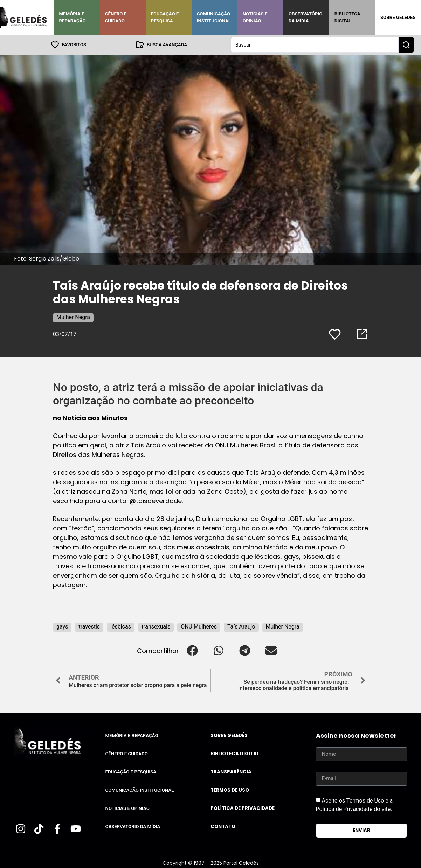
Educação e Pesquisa (165, 17)
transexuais (156, 627)
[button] (192, 651)
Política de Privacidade (243, 808)
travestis (89, 627)
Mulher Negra (73, 317)
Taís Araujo (241, 627)
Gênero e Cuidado (116, 17)
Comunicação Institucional (214, 17)
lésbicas (121, 627)
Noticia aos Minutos (95, 418)
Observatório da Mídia (306, 17)
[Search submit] (406, 45)
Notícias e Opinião (255, 17)
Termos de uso (230, 790)
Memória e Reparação (72, 17)
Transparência (231, 772)
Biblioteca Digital (347, 17)
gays (62, 627)
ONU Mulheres (199, 627)
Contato (223, 827)
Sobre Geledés (398, 17)
